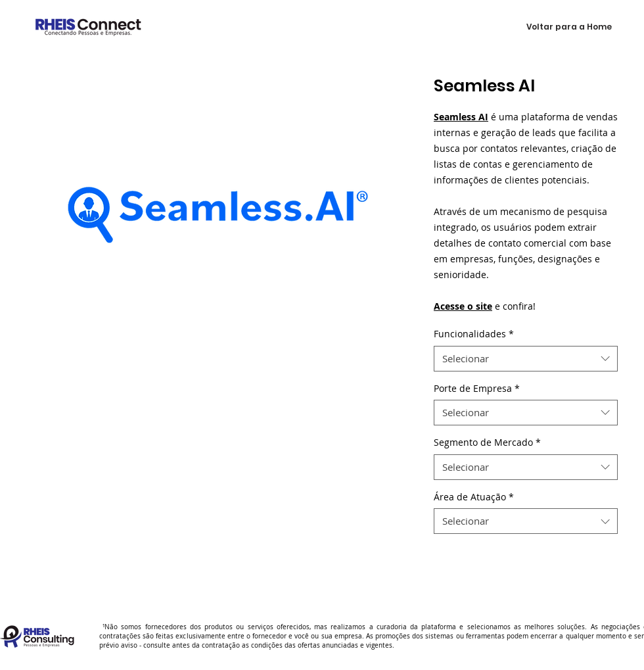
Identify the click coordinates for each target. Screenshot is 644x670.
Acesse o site (463, 306)
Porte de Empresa (477, 388)
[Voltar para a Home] (569, 27)
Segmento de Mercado (487, 442)
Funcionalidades (474, 334)
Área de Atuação (474, 497)
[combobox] (526, 359)
